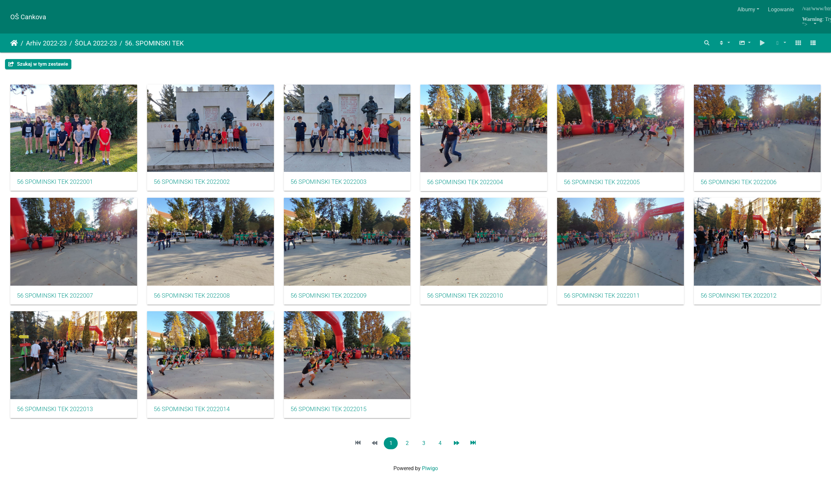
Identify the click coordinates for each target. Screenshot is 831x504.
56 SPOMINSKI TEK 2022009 (470, 298)
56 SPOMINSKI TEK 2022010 (608, 298)
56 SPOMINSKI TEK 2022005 (608, 183)
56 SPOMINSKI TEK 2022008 (332, 298)
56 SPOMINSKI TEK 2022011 (55, 413)
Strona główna (14, 43)
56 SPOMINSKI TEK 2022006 (55, 298)
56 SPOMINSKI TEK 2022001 (55, 183)
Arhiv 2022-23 (46, 43)
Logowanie (781, 9)
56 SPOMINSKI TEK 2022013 (332, 413)
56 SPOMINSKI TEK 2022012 (193, 413)
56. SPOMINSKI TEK (154, 43)
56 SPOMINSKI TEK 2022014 (470, 413)
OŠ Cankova (28, 17)
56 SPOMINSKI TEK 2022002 (193, 183)
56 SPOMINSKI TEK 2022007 (193, 298)
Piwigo (430, 472)
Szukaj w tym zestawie (38, 64)
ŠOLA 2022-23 (96, 43)
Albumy (746, 9)
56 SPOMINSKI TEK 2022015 (608, 413)
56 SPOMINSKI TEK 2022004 (470, 183)
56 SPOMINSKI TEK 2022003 (332, 183)
